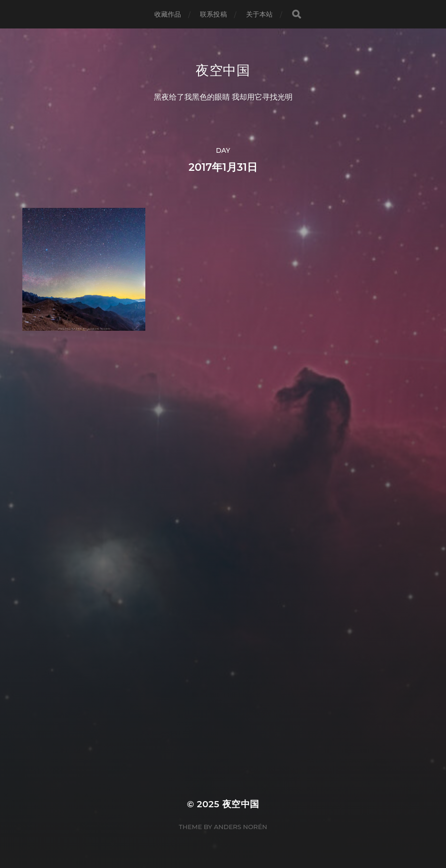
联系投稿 (214, 14)
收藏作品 (168, 14)
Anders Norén (240, 827)
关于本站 (260, 14)
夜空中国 (223, 70)
